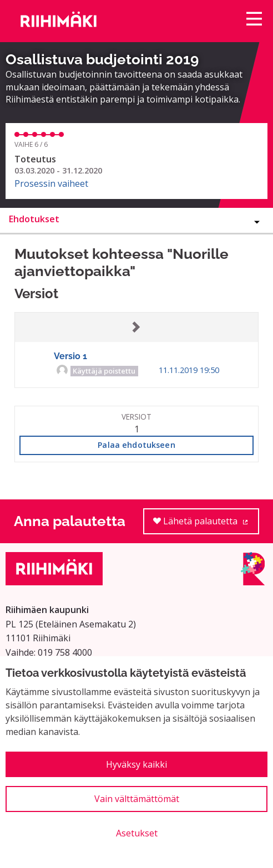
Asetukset (137, 833)
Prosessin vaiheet (51, 183)
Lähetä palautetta (206, 525)
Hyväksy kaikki (136, 764)
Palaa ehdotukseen (136, 445)
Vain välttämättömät (137, 799)
